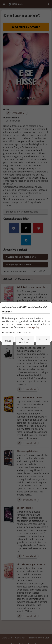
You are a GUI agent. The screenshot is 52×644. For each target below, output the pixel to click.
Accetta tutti (43, 341)
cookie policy (33, 327)
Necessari (9, 333)
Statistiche (24, 333)
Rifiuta (8, 341)
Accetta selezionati (25, 341)
